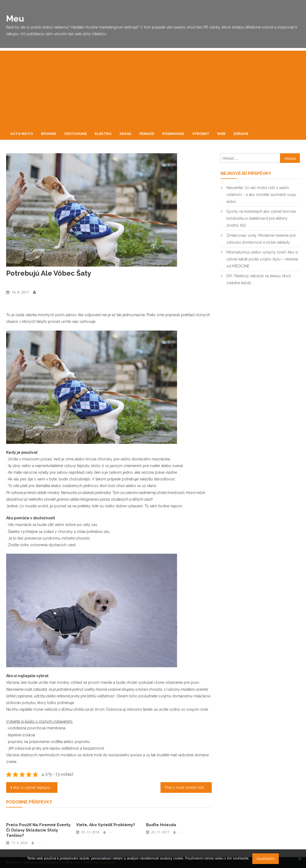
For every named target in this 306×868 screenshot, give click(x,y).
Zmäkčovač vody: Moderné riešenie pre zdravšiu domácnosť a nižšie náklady (261, 239)
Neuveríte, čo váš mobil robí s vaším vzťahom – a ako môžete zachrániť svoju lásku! (261, 195)
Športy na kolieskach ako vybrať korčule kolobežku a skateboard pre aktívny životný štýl (261, 218)
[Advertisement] (153, 88)
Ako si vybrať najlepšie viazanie (35, 787)
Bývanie (49, 134)
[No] (299, 859)
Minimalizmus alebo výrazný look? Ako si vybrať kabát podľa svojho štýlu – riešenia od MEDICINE (262, 259)
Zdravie (241, 134)
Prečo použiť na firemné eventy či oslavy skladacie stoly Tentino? (38, 830)
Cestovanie (75, 134)
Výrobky (201, 134)
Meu (15, 19)
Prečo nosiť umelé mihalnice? (188, 787)
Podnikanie (173, 134)
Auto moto (22, 134)
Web (221, 134)
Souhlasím (266, 859)
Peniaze (147, 134)
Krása (125, 134)
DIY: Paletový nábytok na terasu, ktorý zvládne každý (259, 279)
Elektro (103, 134)
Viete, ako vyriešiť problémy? (106, 825)
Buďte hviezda (161, 825)
